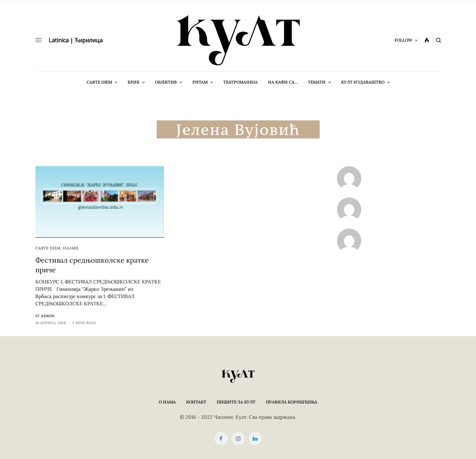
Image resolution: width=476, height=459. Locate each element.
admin (48, 316)
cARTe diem (48, 248)
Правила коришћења (292, 402)
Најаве (71, 248)
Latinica (59, 40)
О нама (167, 402)
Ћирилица (89, 40)
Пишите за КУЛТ (236, 402)
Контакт (196, 402)
